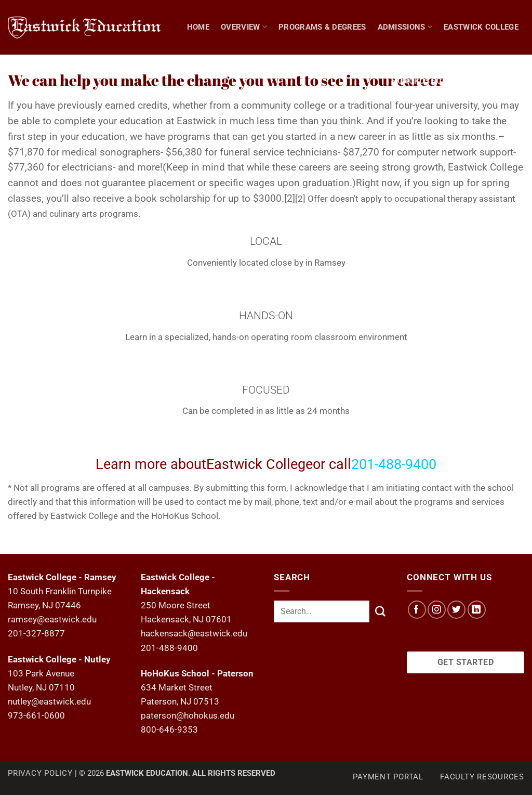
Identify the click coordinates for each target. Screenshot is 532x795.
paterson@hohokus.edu (188, 715)
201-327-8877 (36, 633)
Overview (244, 27)
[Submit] (380, 611)
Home (198, 27)
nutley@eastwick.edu (49, 701)
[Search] (520, 81)
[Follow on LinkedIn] (477, 610)
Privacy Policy (40, 773)
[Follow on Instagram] (437, 610)
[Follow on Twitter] (456, 610)
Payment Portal (388, 777)
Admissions (405, 27)
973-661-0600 (36, 715)
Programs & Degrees (322, 27)
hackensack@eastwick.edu (194, 633)
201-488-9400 (169, 648)
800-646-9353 (169, 729)
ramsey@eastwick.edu (52, 619)
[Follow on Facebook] (417, 610)
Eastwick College (481, 27)
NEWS (489, 81)
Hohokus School (427, 81)
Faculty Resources (482, 777)
